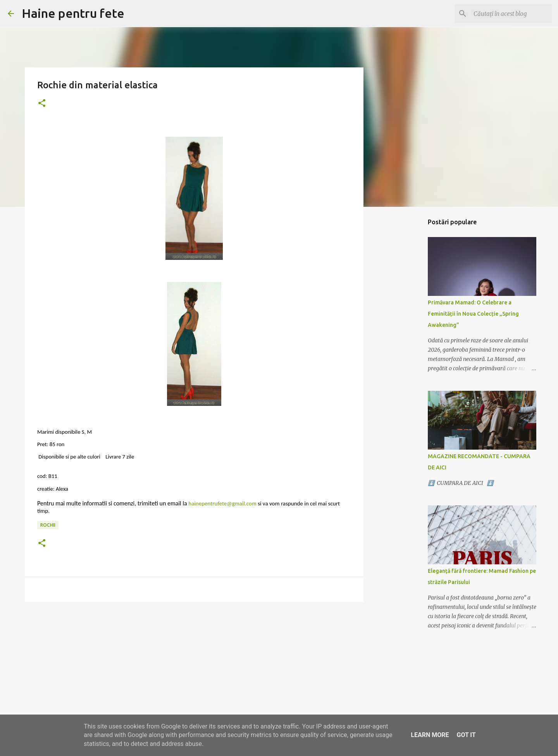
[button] (42, 104)
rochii (48, 525)
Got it (466, 735)
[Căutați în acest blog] (511, 14)
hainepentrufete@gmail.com (222, 503)
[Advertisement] (194, 668)
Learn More (430, 735)
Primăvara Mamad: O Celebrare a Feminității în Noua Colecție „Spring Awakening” (473, 314)
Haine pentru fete (73, 13)
